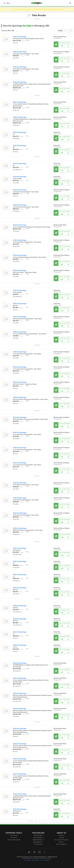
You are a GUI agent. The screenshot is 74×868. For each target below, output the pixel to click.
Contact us (61, 835)
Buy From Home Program (62, 840)
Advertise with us (38, 835)
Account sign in (38, 844)
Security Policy (36, 860)
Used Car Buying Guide (14, 840)
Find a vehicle (14, 835)
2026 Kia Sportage (20, 37)
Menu (7, 3)
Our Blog (61, 838)
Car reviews (14, 838)
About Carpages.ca (62, 844)
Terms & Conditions (45, 860)
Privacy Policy (28, 860)
